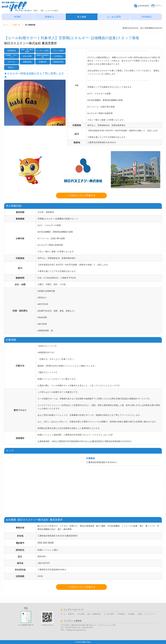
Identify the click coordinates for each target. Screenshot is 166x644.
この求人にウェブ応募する (81, 195)
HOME (17, 17)
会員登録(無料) (144, 6)
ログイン (159, 6)
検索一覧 (17, 25)
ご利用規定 (146, 17)
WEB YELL (86, 642)
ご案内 (140, 614)
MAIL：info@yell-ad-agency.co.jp (73, 630)
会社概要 (131, 614)
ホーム (6, 25)
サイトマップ (150, 614)
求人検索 (82, 17)
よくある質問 (114, 17)
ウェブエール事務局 (72, 621)
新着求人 (50, 17)
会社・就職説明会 (94, 614)
